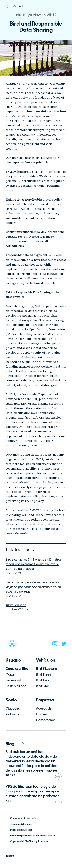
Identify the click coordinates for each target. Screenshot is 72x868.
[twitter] (64, 645)
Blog (15, 744)
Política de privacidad (21, 830)
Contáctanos (46, 720)
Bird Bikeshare (47, 669)
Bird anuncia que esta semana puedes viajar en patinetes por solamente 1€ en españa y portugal (33, 587)
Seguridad (13, 680)
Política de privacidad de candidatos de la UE (33, 836)
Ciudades (13, 708)
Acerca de (44, 708)
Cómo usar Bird (17, 669)
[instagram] (55, 644)
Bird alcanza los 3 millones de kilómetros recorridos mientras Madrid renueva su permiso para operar (34, 564)
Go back (19, 6)
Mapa (10, 674)
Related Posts (20, 550)
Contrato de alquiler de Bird (24, 818)
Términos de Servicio (21, 824)
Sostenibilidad (16, 686)
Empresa (45, 700)
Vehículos (46, 660)
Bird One (43, 686)
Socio (11, 700)
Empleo (42, 714)
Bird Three (44, 674)
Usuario (13, 660)
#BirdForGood (16, 605)
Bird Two (42, 680)
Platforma (13, 714)
